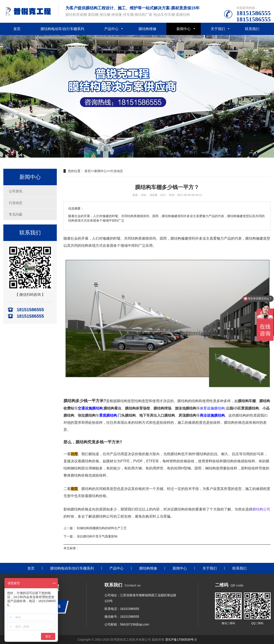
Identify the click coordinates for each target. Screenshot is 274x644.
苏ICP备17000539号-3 (181, 640)
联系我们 (252, 29)
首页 (17, 29)
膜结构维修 (147, 29)
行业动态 (16, 203)
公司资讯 (16, 191)
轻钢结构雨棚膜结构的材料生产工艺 (102, 528)
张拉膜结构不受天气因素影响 (97, 536)
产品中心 (111, 29)
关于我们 (218, 29)
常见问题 (16, 214)
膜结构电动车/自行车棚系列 (62, 29)
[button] (135, 153)
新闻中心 (184, 29)
